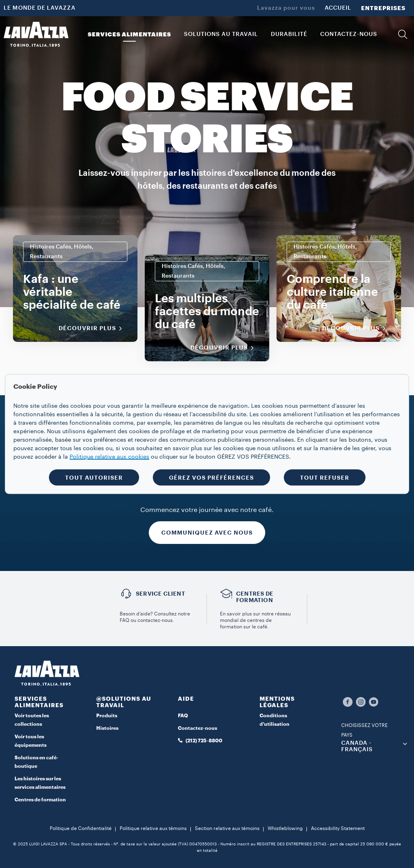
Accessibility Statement (338, 828)
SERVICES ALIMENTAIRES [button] (129, 34)
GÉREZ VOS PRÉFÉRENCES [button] (211, 478)
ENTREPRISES (383, 8)
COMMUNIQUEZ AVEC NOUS (207, 533)
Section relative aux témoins (227, 828)
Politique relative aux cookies (109, 457)
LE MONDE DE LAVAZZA (40, 8)
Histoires (107, 728)
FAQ (183, 716)
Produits (107, 716)
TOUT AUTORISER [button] (94, 478)
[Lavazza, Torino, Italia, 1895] (36, 34)
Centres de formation (40, 800)
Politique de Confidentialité (81, 828)
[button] (403, 34)
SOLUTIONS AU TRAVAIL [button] (221, 34)
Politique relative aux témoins (153, 828)
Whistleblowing (285, 828)
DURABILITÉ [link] (289, 34)
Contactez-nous (197, 728)
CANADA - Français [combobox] (357, 746)
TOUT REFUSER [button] (325, 478)
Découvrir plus (93, 329)
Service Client (161, 594)
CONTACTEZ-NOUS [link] (349, 34)
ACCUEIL (338, 8)
